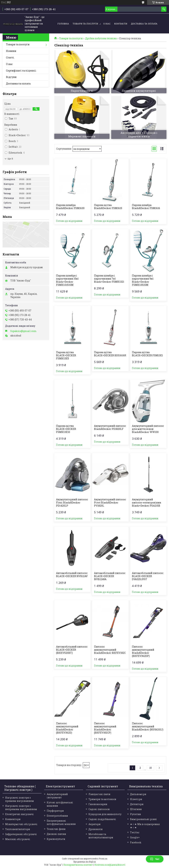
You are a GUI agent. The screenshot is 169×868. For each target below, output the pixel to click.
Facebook (136, 842)
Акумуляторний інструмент (57, 796)
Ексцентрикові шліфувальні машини (61, 822)
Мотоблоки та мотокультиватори (101, 836)
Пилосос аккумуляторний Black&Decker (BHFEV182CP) (105, 728)
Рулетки (135, 814)
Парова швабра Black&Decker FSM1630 (70, 207)
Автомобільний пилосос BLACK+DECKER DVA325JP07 (148, 576)
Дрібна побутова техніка (101, 38)
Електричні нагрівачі (19, 814)
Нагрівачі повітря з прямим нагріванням (20, 799)
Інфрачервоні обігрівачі (21, 834)
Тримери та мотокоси (102, 799)
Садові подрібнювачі (102, 819)
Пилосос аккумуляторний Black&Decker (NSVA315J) (148, 726)
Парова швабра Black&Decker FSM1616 (146, 207)
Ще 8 (10, 159)
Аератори (95, 824)
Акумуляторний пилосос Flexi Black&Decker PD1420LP (72, 503)
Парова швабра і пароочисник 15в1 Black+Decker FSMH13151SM (67, 280)
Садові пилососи (99, 809)
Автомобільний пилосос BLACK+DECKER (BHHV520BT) (72, 650)
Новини (11, 51)
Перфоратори (55, 811)
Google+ (135, 837)
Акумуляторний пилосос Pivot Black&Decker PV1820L (110, 503)
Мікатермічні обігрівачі (21, 824)
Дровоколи (96, 829)
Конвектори (13, 819)
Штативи (136, 809)
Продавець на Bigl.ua (84, 862)
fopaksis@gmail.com (23, 331)
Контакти (121, 24)
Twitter (135, 832)
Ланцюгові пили (99, 794)
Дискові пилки (56, 834)
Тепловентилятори (18, 829)
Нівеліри (136, 799)
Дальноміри (138, 794)
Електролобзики (57, 816)
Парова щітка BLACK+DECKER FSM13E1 (147, 354)
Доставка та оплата (144, 24)
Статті (10, 57)
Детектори (137, 804)
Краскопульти (56, 839)
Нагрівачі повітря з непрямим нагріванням (21, 808)
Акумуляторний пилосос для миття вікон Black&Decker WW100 (148, 429)
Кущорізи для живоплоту (105, 814)
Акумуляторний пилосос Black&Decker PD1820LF (110, 427)
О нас (107, 24)
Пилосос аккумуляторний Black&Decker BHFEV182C (110, 650)
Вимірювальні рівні (143, 819)
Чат (155, 859)
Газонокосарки (98, 804)
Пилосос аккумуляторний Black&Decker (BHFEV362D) (67, 728)
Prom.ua (103, 859)
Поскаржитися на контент (78, 865)
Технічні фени (56, 829)
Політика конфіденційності (110, 865)
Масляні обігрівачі (18, 839)
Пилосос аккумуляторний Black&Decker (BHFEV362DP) (143, 651)
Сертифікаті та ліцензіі (21, 71)
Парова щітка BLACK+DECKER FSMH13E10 (66, 429)
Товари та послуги (85, 24)
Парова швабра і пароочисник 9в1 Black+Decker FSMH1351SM (143, 280)
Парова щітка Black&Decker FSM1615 (108, 207)
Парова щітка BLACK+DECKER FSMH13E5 (66, 355)
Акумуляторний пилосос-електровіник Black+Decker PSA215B (146, 503)
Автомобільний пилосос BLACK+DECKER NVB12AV (72, 575)
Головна (63, 24)
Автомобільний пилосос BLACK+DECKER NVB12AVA (110, 576)
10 (151, 768)
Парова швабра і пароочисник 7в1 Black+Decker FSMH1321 (109, 279)
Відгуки (11, 77)
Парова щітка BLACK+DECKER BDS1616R (110, 354)
